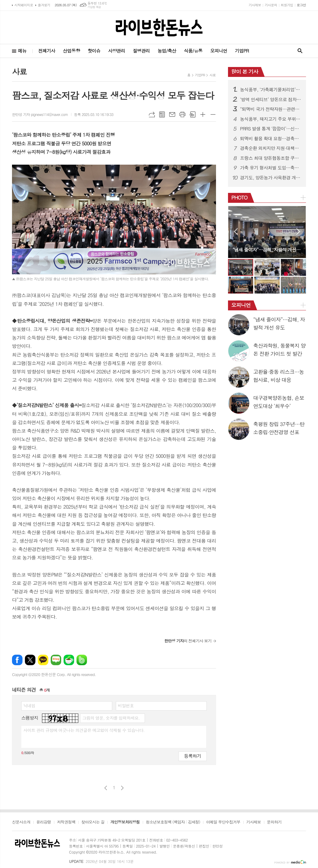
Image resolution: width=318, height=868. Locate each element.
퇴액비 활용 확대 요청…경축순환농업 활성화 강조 (271, 139)
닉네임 (29, 705)
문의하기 (274, 822)
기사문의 (271, 5)
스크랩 (193, 114)
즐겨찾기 (44, 5)
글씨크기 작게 (213, 114)
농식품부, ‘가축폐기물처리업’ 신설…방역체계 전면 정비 (271, 90)
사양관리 (116, 51)
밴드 (82, 660)
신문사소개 (21, 822)
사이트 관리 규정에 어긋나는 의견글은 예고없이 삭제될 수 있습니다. (84, 730)
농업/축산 (167, 51)
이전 (106, 788)
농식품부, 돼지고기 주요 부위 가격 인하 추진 (271, 119)
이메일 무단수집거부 (223, 822)
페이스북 (17, 660)
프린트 (182, 114)
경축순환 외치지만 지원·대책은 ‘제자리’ (271, 148)
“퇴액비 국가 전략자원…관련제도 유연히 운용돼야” (271, 109)
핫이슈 (94, 51)
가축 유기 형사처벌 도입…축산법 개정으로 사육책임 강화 (271, 168)
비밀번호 (126, 705)
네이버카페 (69, 660)
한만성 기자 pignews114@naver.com (40, 114)
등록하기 (193, 756)
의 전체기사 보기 (188, 641)
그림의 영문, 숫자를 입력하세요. (111, 718)
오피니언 (219, 51)
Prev (236, 231)
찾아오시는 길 (93, 822)
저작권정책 (66, 822)
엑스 (30, 660)
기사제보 (255, 5)
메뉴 (22, 51)
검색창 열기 (300, 51)
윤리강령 (44, 822)
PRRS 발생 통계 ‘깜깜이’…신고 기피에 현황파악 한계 (271, 129)
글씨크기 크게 (203, 114)
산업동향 (71, 51)
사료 (213, 75)
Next (298, 231)
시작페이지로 (24, 5)
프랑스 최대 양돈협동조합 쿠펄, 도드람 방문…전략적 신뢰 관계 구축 (271, 158)
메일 (172, 114)
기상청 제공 (94, 7)
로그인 (301, 5)
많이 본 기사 (245, 72)
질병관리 (141, 51)
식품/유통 (193, 51)
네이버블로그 (56, 660)
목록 (162, 114)
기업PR (242, 51)
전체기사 (46, 51)
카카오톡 (43, 660)
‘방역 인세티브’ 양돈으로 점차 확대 (271, 99)
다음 (122, 788)
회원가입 (287, 5)
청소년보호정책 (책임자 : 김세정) (173, 822)
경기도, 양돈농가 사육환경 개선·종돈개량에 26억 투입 (271, 178)
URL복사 (152, 114)
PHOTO (239, 197)
